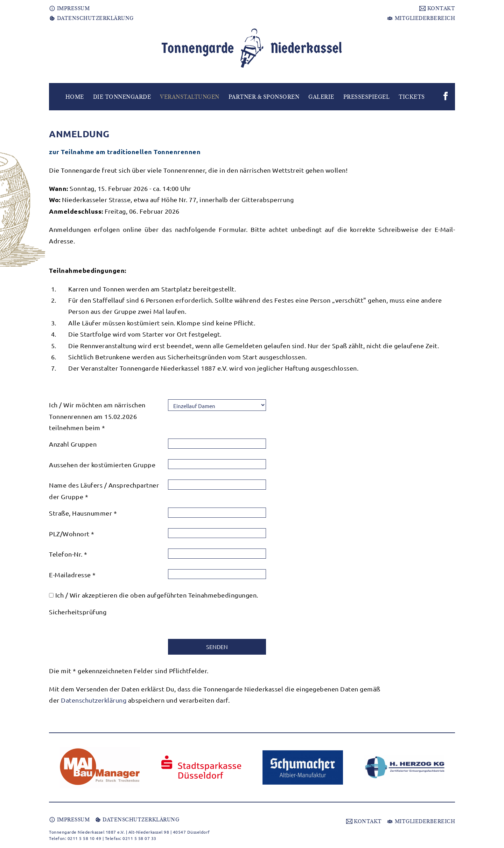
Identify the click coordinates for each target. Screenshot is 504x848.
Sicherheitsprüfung (78, 612)
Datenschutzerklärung (94, 700)
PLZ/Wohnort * (72, 534)
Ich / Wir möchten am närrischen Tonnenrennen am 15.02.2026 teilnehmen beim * (97, 416)
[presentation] (221, 620)
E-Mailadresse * (72, 575)
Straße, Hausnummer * (83, 513)
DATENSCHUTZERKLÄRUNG (91, 18)
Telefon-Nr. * (68, 554)
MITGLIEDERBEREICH (421, 18)
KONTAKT (437, 8)
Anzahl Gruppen (73, 444)
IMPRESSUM (69, 8)
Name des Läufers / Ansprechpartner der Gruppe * (104, 491)
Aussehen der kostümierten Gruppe (102, 465)
